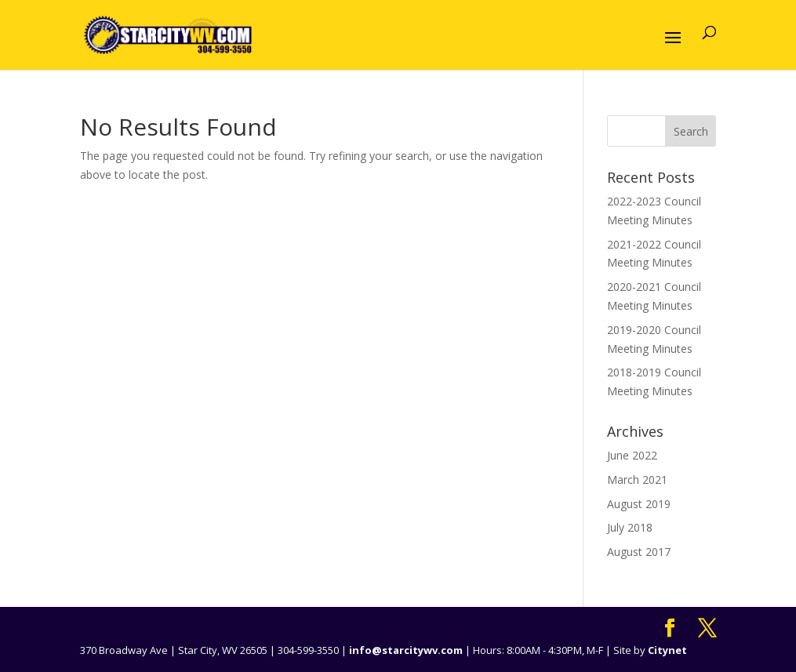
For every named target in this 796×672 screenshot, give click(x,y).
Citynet (667, 650)
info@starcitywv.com (406, 650)
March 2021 (637, 479)
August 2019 (639, 504)
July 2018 (630, 527)
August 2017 (639, 552)
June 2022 (632, 455)
